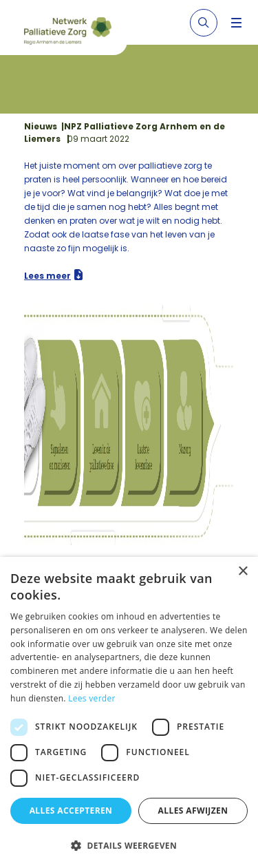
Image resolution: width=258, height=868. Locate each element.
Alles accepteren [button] (71, 811)
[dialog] (129, 712)
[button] (129, 845)
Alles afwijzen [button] (193, 811)
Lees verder (92, 698)
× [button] (243, 572)
